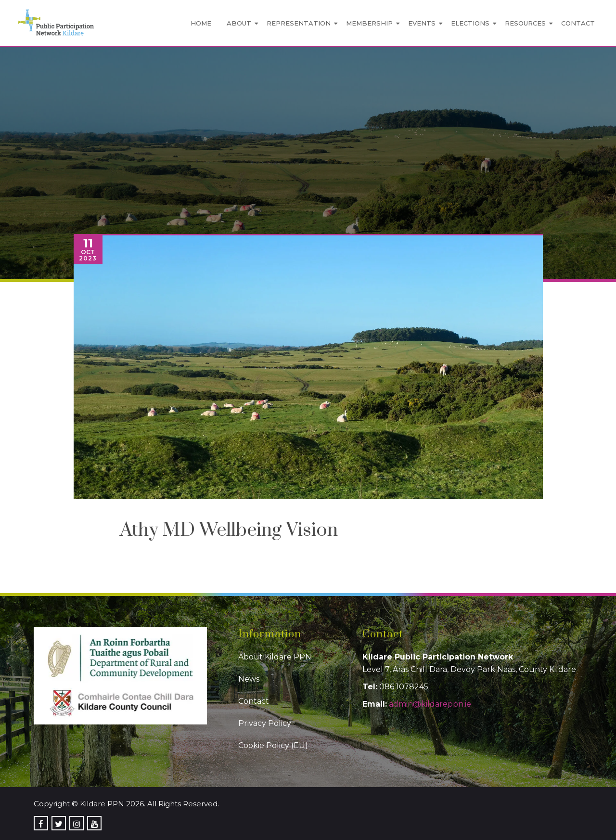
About (239, 23)
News (249, 679)
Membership (369, 23)
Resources (525, 23)
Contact (578, 23)
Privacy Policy (265, 723)
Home (201, 23)
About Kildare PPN (275, 657)
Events (422, 23)
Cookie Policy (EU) (273, 745)
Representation (299, 23)
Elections (470, 23)
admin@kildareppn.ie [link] (430, 704)
